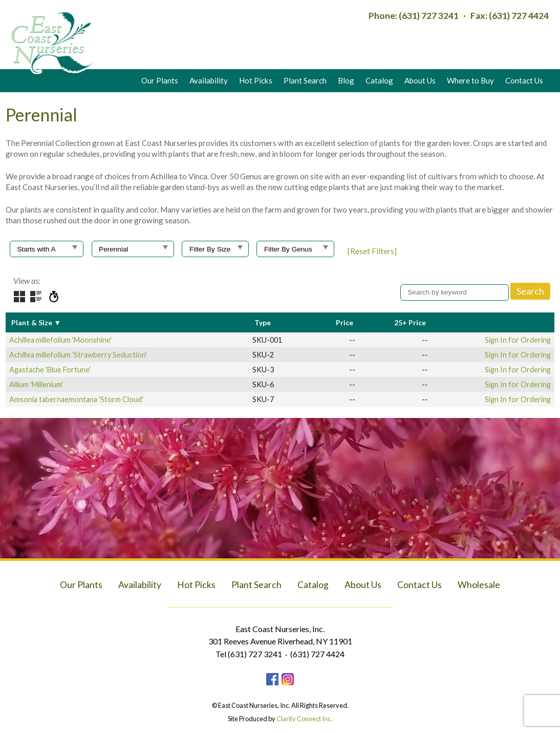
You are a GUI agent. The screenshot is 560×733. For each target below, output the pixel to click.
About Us (420, 80)
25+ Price (410, 322)
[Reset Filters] (372, 251)
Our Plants (160, 80)
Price (344, 322)
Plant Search (305, 80)
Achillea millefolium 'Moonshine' (60, 340)
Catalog (379, 80)
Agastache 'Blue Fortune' (50, 370)
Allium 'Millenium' (36, 384)
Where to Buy (470, 80)
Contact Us (524, 80)
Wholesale (479, 585)
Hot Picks (256, 80)
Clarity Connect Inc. (304, 719)
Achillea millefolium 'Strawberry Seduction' (78, 355)
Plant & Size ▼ (36, 322)
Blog (346, 80)
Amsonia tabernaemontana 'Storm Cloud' (76, 399)
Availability (209, 80)
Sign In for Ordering (518, 340)
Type (263, 322)
